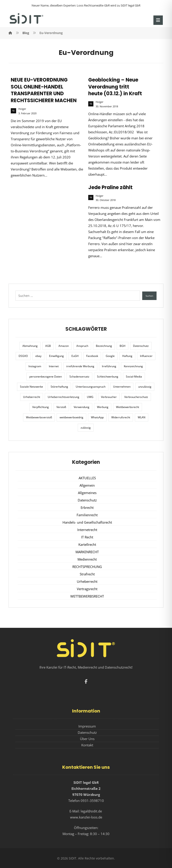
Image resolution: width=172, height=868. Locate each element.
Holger (22, 109)
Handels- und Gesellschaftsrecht (87, 522)
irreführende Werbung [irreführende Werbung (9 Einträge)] (80, 366)
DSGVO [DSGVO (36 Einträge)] (23, 356)
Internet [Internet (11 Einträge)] (54, 366)
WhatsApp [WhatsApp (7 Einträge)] (97, 417)
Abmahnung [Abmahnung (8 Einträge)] (30, 346)
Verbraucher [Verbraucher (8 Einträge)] (109, 397)
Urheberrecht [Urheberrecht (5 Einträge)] (32, 397)
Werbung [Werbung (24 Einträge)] (103, 407)
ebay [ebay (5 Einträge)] (38, 356)
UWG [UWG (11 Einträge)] (90, 397)
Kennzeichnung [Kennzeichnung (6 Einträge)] (133, 366)
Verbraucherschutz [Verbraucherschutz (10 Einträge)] (136, 397)
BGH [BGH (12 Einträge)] (123, 346)
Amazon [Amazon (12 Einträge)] (64, 346)
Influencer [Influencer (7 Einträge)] (146, 356)
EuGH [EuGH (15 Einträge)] (75, 356)
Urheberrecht (87, 581)
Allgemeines (87, 493)
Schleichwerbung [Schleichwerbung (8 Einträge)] (108, 377)
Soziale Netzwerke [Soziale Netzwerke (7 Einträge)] (31, 387)
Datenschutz (87, 500)
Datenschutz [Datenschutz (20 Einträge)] (141, 346)
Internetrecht (87, 530)
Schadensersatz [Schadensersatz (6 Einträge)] (79, 377)
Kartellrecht (87, 544)
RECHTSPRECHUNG (87, 567)
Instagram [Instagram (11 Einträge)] (35, 366)
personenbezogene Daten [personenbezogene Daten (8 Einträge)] (46, 377)
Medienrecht (87, 559)
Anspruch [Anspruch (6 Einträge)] (82, 346)
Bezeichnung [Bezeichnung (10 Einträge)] (104, 346)
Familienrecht (87, 515)
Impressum (87, 726)
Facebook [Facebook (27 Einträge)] (92, 356)
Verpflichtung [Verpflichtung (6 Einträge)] (41, 407)
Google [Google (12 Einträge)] (110, 356)
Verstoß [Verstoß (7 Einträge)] (61, 407)
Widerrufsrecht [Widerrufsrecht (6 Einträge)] (121, 417)
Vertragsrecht (87, 589)
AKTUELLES (87, 478)
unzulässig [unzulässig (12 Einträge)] (145, 387)
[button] (158, 20)
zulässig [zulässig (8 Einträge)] (86, 428)
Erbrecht (87, 507)
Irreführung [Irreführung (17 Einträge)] (109, 366)
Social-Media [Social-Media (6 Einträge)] (134, 377)
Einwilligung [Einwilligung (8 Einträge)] (56, 356)
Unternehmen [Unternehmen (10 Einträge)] (122, 387)
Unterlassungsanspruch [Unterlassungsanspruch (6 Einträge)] (91, 387)
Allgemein (87, 485)
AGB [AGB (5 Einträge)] (48, 346)
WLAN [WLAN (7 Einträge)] (142, 417)
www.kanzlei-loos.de (86, 817)
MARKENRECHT (87, 552)
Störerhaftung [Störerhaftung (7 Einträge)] (59, 387)
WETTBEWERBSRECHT (87, 596)
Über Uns (87, 739)
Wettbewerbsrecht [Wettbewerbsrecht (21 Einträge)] (128, 407)
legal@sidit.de (91, 811)
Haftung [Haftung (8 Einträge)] (127, 356)
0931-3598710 (92, 801)
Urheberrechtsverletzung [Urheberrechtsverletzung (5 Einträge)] (63, 397)
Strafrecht (87, 574)
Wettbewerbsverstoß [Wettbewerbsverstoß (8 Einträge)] (39, 417)
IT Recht (87, 537)
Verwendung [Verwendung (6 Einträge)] (82, 407)
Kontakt (87, 745)
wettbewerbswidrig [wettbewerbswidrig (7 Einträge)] (71, 417)
